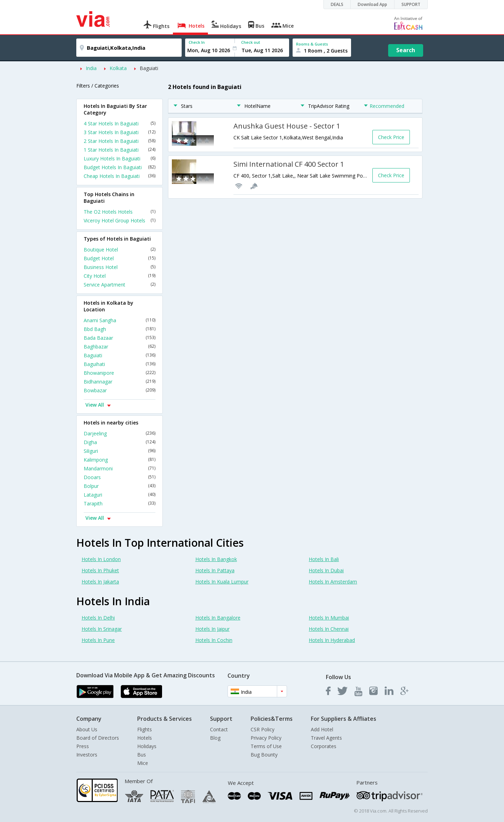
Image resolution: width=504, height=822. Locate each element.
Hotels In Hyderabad (332, 640)
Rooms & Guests (312, 44)
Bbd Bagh (120, 329)
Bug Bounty (264, 755)
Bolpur (120, 486)
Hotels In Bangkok (216, 559)
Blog (215, 738)
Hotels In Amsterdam (333, 582)
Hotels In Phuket (100, 570)
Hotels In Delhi (98, 618)
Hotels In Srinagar (102, 629)
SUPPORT (411, 4)
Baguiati (149, 68)
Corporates (324, 746)
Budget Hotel (120, 258)
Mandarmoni (120, 468)
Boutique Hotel (120, 250)
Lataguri (120, 495)
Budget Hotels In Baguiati (120, 167)
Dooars (120, 477)
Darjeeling (120, 433)
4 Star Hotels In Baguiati (120, 123)
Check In (197, 42)
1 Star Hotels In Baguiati (120, 150)
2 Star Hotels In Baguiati (120, 141)
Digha (120, 442)
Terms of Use (266, 746)
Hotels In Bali (324, 559)
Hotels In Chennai (329, 629)
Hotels (145, 738)
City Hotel (120, 276)
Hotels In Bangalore (218, 618)
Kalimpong (120, 460)
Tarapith (120, 503)
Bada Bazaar (120, 338)
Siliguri (120, 451)
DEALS (337, 4)
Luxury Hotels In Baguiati (120, 158)
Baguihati (120, 364)
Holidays (147, 746)
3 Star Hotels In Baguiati (120, 132)
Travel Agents (326, 738)
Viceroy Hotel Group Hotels (120, 220)
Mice (143, 763)
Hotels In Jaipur (212, 629)
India (91, 68)
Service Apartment (120, 285)
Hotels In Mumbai (329, 618)
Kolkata (118, 68)
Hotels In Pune (98, 640)
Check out (251, 42)
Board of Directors (98, 738)
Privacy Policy (266, 738)
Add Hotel (322, 729)
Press (83, 746)
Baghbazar (120, 347)
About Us (87, 729)
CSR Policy (262, 729)
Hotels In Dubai (326, 570)
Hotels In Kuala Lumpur (222, 582)
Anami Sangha (120, 320)
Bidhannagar (120, 382)
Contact (219, 729)
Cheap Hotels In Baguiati (120, 176)
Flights (145, 729)
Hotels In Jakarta (100, 582)
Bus (142, 755)
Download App (372, 4)
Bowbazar (120, 390)
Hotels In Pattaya (215, 570)
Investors (87, 755)
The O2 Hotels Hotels (120, 212)
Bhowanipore (120, 373)
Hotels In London (101, 559)
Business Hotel (120, 267)
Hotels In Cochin (214, 640)
